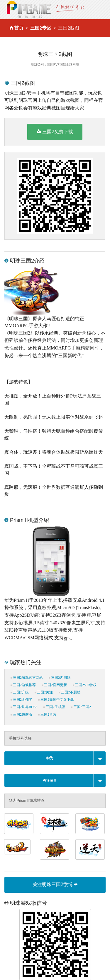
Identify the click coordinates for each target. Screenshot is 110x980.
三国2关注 (44, 692)
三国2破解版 (21, 715)
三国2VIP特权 (85, 685)
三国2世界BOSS (24, 707)
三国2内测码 (60, 678)
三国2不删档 (70, 692)
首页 (19, 28)
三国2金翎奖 (21, 700)
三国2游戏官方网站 (27, 678)
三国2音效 (47, 715)
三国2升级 (20, 692)
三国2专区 (41, 28)
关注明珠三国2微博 (55, 884)
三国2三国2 (81, 707)
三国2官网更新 (54, 685)
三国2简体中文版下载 (56, 700)
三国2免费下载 (55, 131)
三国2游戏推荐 (23, 685)
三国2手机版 (54, 707)
